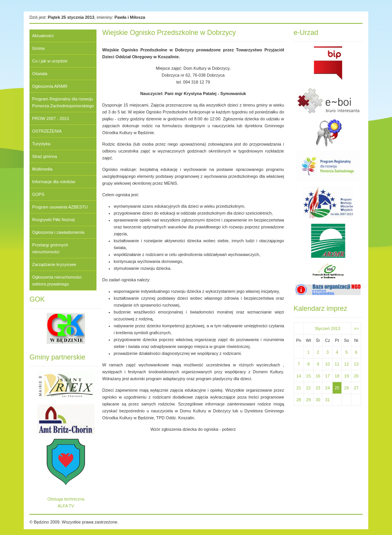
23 (318, 388)
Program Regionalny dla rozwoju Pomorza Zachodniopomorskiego (63, 102)
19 (346, 376)
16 (318, 376)
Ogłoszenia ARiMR (50, 86)
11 (337, 364)
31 (327, 400)
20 (356, 376)
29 (309, 400)
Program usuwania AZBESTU (60, 207)
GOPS (38, 194)
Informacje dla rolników (54, 182)
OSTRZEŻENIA (47, 131)
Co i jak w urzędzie (50, 61)
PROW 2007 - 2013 (51, 118)
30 (318, 400)
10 (327, 364)
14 (299, 376)
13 (356, 364)
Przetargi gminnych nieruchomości (50, 248)
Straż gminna (45, 156)
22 (309, 388)
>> (356, 328)
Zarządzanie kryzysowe (54, 264)
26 (346, 388)
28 (299, 400)
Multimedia (42, 169)
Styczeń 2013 (327, 328)
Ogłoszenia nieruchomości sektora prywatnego (57, 281)
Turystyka (41, 144)
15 (309, 376)
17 (327, 376)
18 (337, 376)
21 (299, 388)
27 (356, 388)
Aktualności (43, 36)
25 (337, 388)
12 (346, 364)
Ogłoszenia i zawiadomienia (58, 232)
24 (327, 388)
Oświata (40, 74)
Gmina (38, 48)
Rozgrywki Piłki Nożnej (53, 220)
